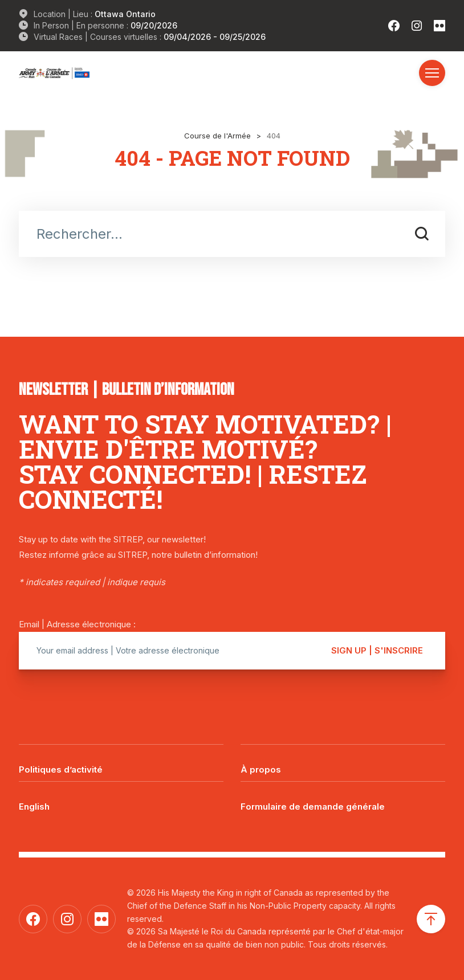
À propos (261, 769)
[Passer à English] (121, 798)
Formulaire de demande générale (313, 807)
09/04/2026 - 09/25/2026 (215, 37)
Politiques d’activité (61, 769)
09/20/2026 (154, 25)
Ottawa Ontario (125, 14)
